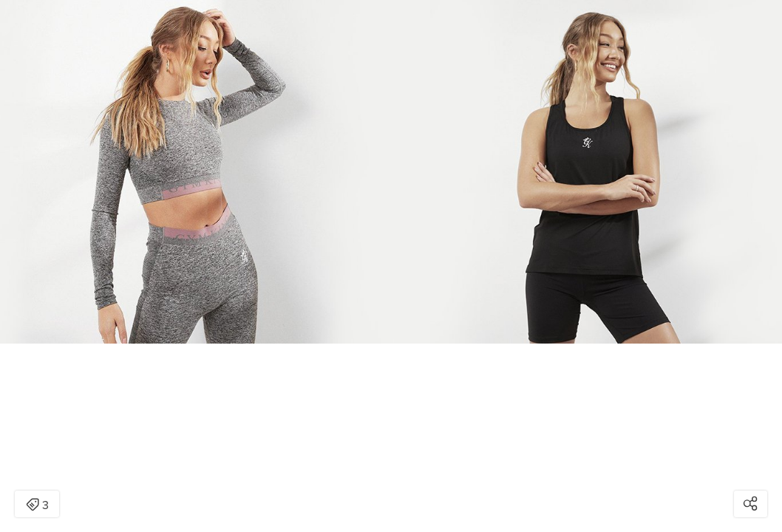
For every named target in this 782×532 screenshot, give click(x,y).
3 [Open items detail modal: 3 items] (37, 505)
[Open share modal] (751, 504)
